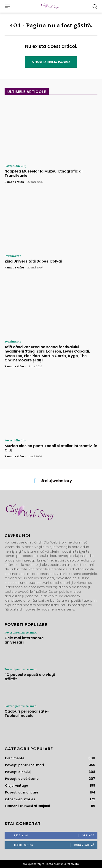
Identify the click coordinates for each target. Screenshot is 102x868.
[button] (95, 6)
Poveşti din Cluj (15, 166)
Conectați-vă (84, 845)
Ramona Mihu (14, 182)
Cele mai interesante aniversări (24, 640)
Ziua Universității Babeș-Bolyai (33, 261)
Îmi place (88, 835)
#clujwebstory (56, 481)
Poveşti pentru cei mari (21, 632)
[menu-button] (7, 6)
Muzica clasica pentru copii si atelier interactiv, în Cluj (51, 448)
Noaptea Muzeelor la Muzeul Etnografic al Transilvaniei (43, 173)
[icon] (35, 482)
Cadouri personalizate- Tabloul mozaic (27, 713)
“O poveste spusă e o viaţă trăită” (30, 677)
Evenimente (13, 256)
